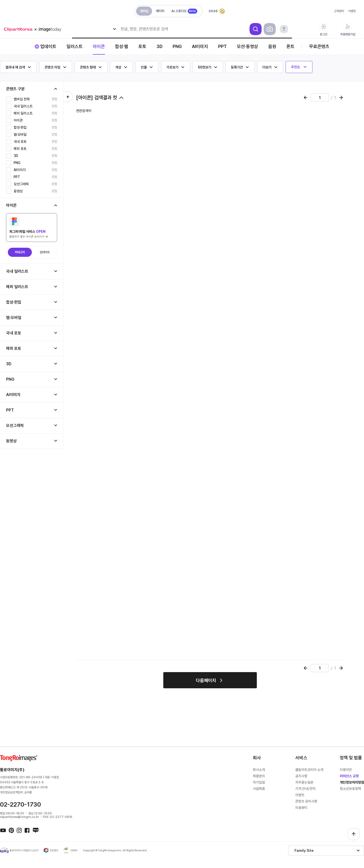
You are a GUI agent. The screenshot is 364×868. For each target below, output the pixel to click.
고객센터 (339, 11)
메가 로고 (34, 29)
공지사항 (301, 776)
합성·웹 (122, 46)
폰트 (290, 46)
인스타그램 (19, 830)
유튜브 (3, 830)
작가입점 (259, 782)
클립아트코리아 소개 (309, 770)
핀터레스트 (11, 830)
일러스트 (75, 46)
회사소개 (259, 770)
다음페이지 (206, 680)
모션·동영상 (247, 46)
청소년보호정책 (350, 789)
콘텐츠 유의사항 (306, 801)
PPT (222, 46)
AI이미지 (200, 46)
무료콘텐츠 (319, 46)
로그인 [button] (324, 29)
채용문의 (259, 776)
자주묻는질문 (304, 782)
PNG (177, 46)
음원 (272, 46)
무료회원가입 (348, 29)
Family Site (304, 851)
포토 (142, 46)
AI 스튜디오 (184, 11)
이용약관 (346, 770)
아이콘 (99, 46)
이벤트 (352, 11)
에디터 (160, 11)
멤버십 (144, 11)
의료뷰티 (301, 808)
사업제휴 (259, 789)
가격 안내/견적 (305, 789)
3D (160, 46)
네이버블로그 (35, 830)
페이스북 (27, 830)
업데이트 (48, 46)
